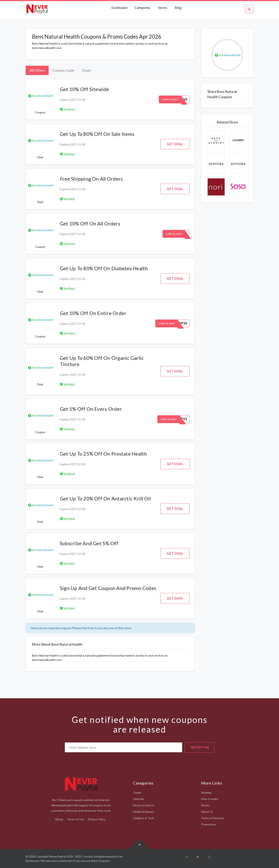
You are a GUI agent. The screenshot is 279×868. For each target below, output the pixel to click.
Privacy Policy (97, 819)
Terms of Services (213, 818)
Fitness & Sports (144, 805)
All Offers (37, 70)
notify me (200, 747)
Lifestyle (138, 799)
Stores (162, 8)
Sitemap (206, 792)
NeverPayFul (58, 856)
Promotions (209, 824)
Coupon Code (63, 70)
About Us (207, 812)
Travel (137, 792)
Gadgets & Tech (144, 818)
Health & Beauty (144, 812)
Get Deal (175, 144)
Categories (142, 8)
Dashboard (120, 8)
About (59, 819)
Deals (86, 70)
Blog (178, 8)
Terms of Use (75, 819)
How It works (210, 799)
